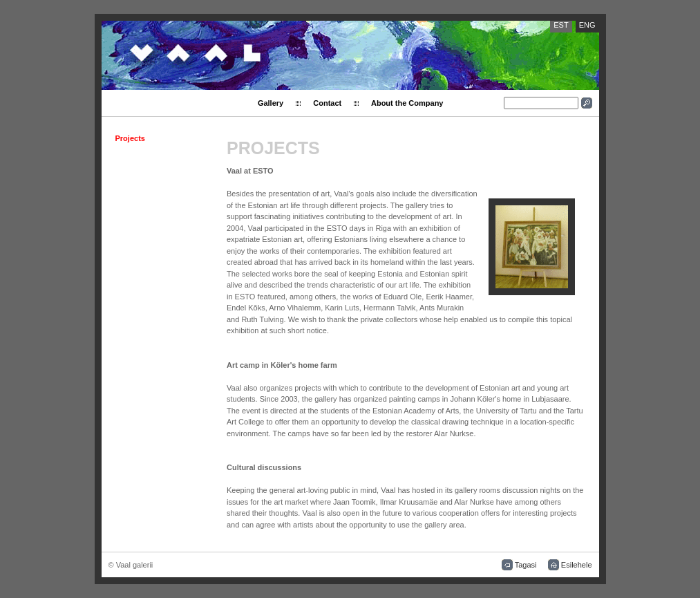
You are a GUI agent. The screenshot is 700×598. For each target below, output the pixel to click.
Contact (327, 103)
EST (561, 25)
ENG (587, 25)
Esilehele (577, 565)
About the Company (407, 103)
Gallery (271, 103)
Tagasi (526, 565)
